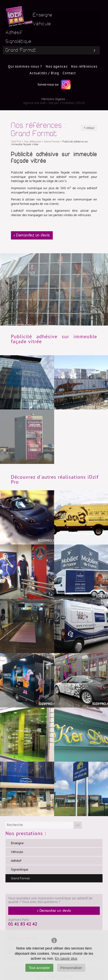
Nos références (84, 67)
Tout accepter (39, 968)
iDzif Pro (16, 142)
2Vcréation (67, 103)
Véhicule (42, 24)
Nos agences (57, 67)
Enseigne (43, 15)
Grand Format (21, 50)
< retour (89, 128)
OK (78, 825)
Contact (69, 73)
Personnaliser (71, 968)
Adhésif (14, 33)
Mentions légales (53, 99)
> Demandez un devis (32, 235)
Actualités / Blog (44, 73)
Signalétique (19, 41)
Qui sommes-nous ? (25, 67)
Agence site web (34, 103)
